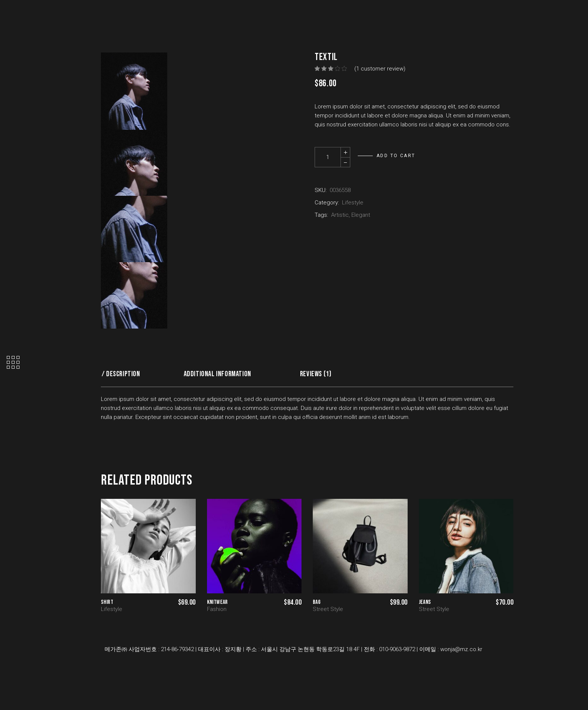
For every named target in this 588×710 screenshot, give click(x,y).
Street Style (328, 609)
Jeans (425, 602)
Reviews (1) (316, 374)
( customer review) (380, 69)
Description (123, 374)
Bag (317, 602)
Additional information (217, 374)
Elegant (361, 215)
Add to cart (396, 156)
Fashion (217, 609)
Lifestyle (353, 203)
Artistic (340, 215)
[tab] (124, 374)
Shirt (107, 602)
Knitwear (217, 602)
